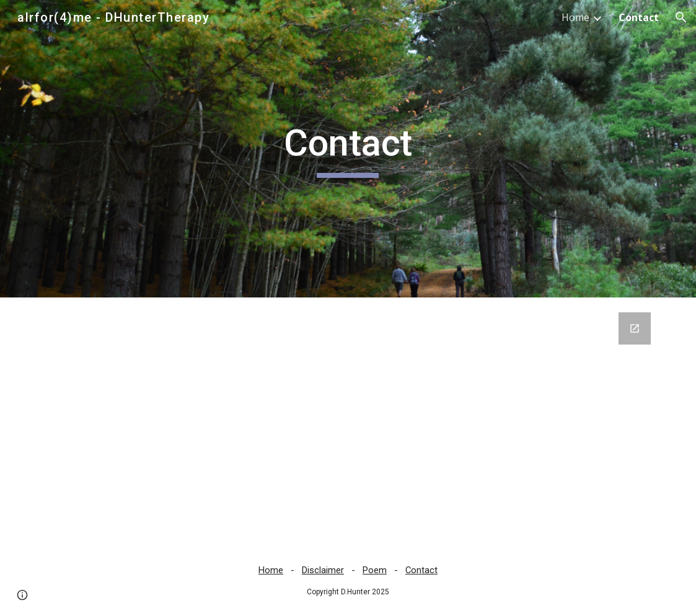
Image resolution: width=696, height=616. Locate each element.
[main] (348, 149)
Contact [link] (639, 17)
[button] (681, 17)
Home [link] (575, 17)
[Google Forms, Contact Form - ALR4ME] (348, 421)
